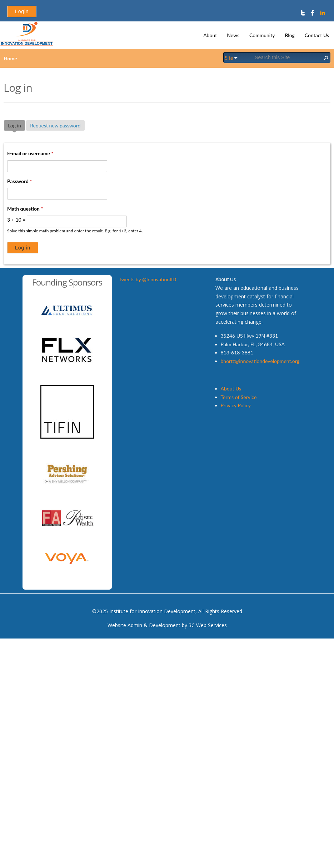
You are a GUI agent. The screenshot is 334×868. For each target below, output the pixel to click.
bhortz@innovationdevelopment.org (260, 361)
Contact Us (317, 35)
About (210, 35)
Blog (290, 35)
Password (19, 181)
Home (10, 58)
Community (262, 35)
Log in (16, 125)
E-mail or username (30, 153)
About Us (231, 388)
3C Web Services (208, 625)
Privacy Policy (236, 405)
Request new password (55, 125)
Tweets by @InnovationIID (148, 279)
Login (22, 11)
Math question (25, 209)
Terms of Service (239, 397)
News (233, 35)
